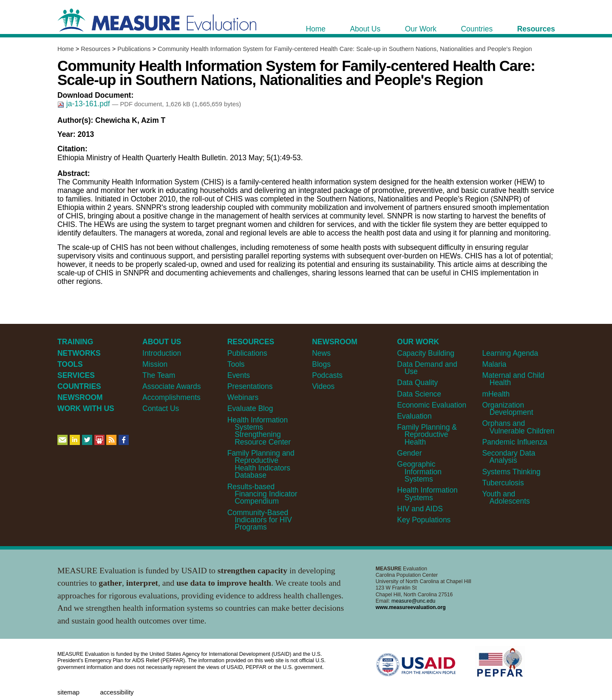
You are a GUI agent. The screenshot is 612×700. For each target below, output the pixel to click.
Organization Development (507, 409)
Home (66, 49)
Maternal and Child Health (513, 379)
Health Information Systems (427, 494)
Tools (236, 364)
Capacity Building (426, 353)
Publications (134, 49)
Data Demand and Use (427, 368)
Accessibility (117, 692)
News (321, 353)
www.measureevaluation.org (411, 607)
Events (239, 375)
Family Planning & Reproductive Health (427, 435)
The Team (159, 375)
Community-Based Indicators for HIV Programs (260, 520)
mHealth (496, 394)
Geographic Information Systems (419, 472)
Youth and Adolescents (506, 497)
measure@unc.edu (413, 601)
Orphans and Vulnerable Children (518, 427)
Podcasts (327, 375)
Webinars (243, 397)
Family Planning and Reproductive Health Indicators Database (261, 464)
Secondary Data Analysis (509, 457)
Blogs (321, 364)
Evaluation (414, 416)
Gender (409, 453)
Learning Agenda (510, 353)
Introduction (162, 353)
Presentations (250, 386)
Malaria (494, 364)
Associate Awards (171, 386)
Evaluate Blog (250, 408)
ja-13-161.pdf (85, 104)
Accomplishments (171, 397)
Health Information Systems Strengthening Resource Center (259, 431)
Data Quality (417, 383)
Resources (95, 49)
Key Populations (424, 520)
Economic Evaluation (432, 405)
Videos (323, 386)
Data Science (419, 394)
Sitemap (68, 692)
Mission (155, 364)
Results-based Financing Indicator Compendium (262, 494)
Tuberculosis (503, 483)
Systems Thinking (511, 472)
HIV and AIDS (420, 509)
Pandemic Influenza (514, 442)
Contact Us (161, 408)
